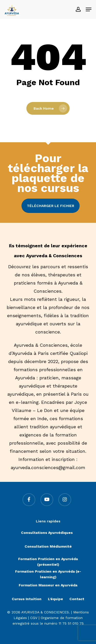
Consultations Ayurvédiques (47, 533)
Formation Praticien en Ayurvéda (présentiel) (48, 559)
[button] (89, 9)
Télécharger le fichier (51, 206)
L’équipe (55, 599)
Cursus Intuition (27, 599)
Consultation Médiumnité (48, 546)
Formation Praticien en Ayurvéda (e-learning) (48, 572)
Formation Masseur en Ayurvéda (48, 585)
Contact (77, 599)
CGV (34, 618)
